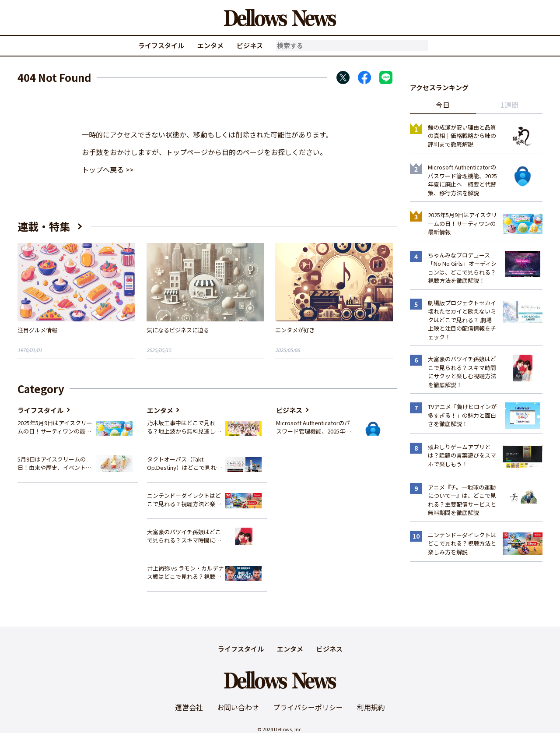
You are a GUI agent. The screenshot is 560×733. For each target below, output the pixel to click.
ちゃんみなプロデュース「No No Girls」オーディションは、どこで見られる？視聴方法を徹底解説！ (462, 268)
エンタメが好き (295, 330)
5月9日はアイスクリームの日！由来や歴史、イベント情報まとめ (54, 463)
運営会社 (189, 707)
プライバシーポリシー (308, 707)
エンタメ (210, 45)
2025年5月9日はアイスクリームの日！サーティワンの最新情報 (55, 427)
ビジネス (250, 45)
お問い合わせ (238, 707)
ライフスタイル (161, 45)
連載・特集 (44, 226)
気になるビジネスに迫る (178, 330)
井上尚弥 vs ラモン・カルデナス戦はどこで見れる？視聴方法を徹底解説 (185, 573)
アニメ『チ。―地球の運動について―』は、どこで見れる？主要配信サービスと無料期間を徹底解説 (462, 500)
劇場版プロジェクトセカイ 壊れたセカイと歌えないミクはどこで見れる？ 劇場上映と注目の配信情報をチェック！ (462, 320)
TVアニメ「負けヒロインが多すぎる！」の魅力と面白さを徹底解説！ (462, 415)
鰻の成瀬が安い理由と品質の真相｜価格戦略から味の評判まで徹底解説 (462, 136)
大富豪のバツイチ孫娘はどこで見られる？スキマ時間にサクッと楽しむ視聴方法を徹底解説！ (184, 536)
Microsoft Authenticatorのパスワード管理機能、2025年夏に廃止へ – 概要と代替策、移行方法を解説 (313, 427)
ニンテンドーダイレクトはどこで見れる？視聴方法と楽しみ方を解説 (184, 500)
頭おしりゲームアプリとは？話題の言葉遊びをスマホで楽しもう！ (462, 455)
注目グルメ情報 (37, 330)
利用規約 (371, 707)
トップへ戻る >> (108, 169)
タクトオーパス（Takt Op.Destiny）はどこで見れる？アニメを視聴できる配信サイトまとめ (184, 463)
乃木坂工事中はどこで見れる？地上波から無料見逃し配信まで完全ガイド (184, 427)
